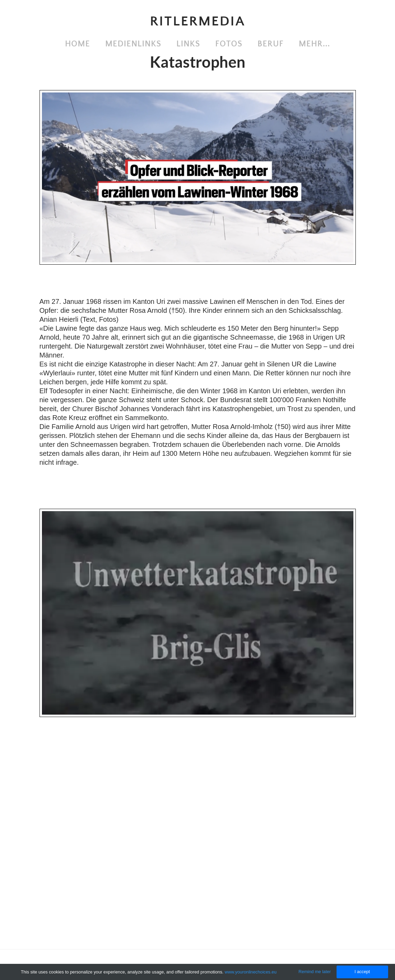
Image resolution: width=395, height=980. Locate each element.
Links (188, 44)
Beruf (271, 44)
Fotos (229, 44)
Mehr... (314, 44)
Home (78, 44)
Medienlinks (133, 44)
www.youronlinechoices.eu (250, 972)
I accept (362, 972)
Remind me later (315, 972)
